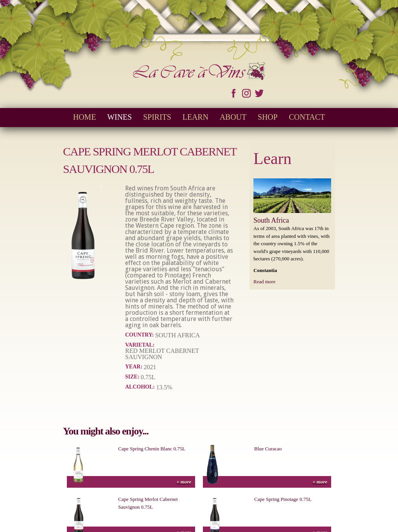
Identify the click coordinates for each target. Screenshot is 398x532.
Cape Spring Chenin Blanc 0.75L (152, 449)
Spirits (157, 117)
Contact (307, 117)
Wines (120, 117)
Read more (264, 282)
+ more (184, 482)
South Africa (271, 220)
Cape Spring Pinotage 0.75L (283, 499)
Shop (268, 117)
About (233, 117)
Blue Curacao (268, 449)
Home (85, 117)
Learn (195, 117)
